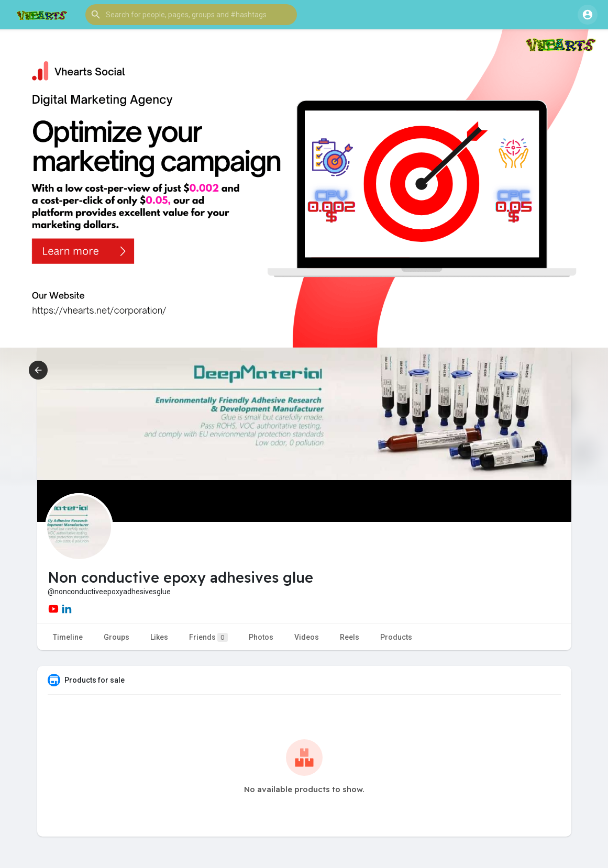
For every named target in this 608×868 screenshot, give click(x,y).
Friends (208, 637)
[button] (191, 15)
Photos (261, 637)
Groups (117, 637)
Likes (159, 637)
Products (396, 637)
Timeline (68, 637)
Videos (307, 637)
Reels (350, 637)
